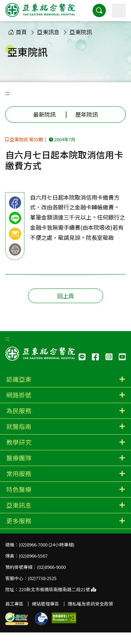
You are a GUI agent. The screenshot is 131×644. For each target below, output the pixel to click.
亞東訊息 (48, 32)
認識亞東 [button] (19, 379)
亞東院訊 (81, 32)
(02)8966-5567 (33, 556)
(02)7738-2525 (42, 578)
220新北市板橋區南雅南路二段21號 (57, 589)
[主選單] (119, 10)
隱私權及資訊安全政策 (90, 604)
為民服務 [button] (19, 411)
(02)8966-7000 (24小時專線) (47, 545)
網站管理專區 (45, 604)
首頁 (17, 32)
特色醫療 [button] (19, 489)
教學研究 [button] (19, 442)
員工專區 (14, 604)
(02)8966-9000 (51, 567)
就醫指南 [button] (19, 426)
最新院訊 (44, 114)
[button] (99, 10)
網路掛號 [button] (19, 395)
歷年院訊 (87, 114)
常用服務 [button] (19, 474)
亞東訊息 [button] (19, 505)
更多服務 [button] (19, 521)
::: (7, 93)
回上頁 (66, 296)
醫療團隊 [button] (19, 458)
